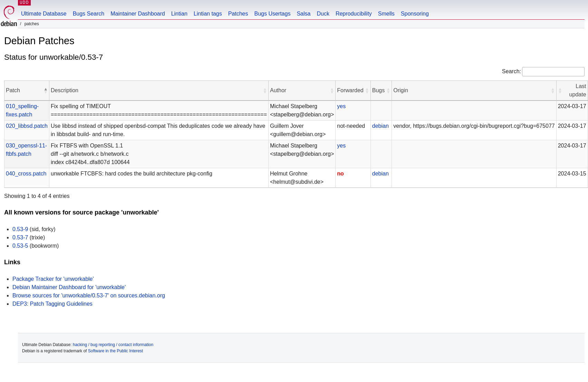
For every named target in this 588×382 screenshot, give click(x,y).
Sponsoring (415, 14)
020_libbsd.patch (27, 126)
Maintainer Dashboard (138, 14)
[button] (46, 90)
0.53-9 (20, 229)
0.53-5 (20, 246)
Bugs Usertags (272, 14)
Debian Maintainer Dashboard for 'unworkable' (69, 287)
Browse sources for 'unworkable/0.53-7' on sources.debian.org (89, 295)
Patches (238, 14)
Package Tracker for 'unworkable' (53, 279)
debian (380, 126)
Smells (386, 14)
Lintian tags (208, 14)
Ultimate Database (44, 14)
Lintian (179, 14)
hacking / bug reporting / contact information (113, 345)
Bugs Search (89, 14)
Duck (323, 14)
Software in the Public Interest (115, 351)
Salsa (303, 14)
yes (341, 106)
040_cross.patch (26, 174)
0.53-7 (20, 237)
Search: (512, 71)
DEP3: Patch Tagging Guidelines (52, 304)
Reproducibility (354, 14)
